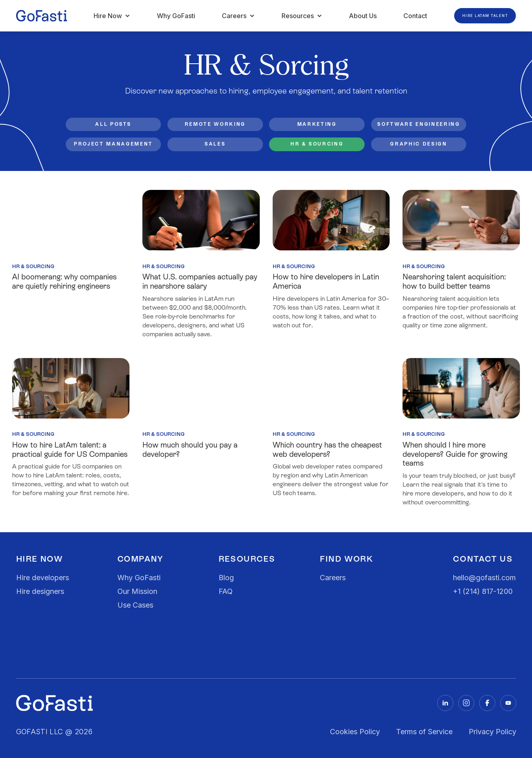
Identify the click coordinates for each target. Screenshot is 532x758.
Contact (415, 16)
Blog (226, 578)
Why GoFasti (176, 16)
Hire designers (40, 591)
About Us (363, 16)
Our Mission (137, 591)
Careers (333, 578)
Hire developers (43, 578)
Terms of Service (424, 732)
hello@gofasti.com (484, 578)
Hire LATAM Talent (485, 16)
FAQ (226, 591)
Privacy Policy (492, 732)
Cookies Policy (355, 732)
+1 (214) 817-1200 (483, 591)
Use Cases (135, 605)
